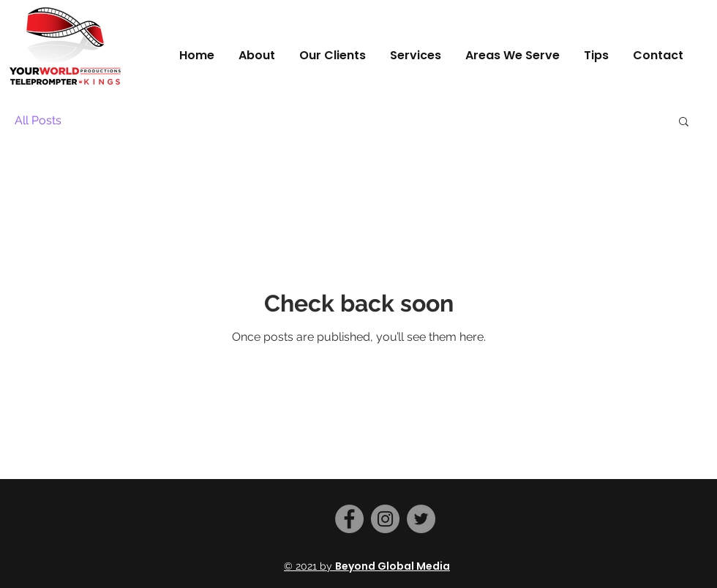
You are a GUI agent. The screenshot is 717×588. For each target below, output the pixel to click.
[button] (684, 122)
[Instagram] (385, 519)
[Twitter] (421, 519)
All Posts (38, 120)
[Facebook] (349, 519)
